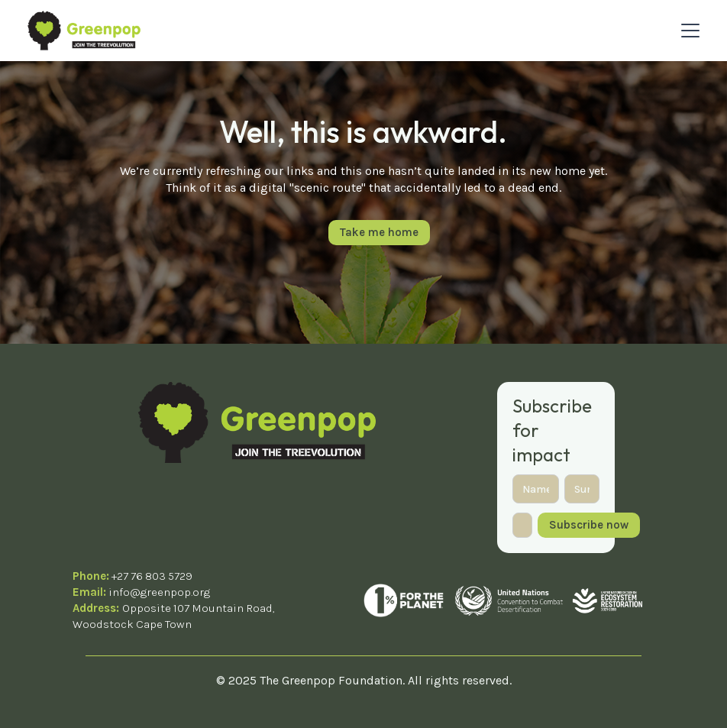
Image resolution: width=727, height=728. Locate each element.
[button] (687, 31)
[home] (84, 30)
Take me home (379, 232)
